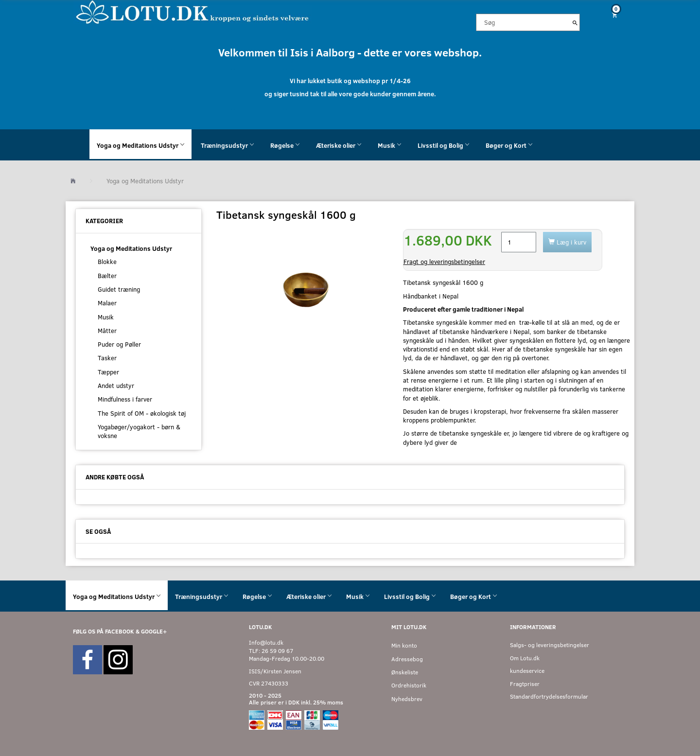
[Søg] (575, 22)
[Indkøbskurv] (611, 15)
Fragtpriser (525, 684)
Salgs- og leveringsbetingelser (550, 645)
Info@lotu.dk (266, 642)
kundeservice (527, 671)
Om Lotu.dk (525, 658)
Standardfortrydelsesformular (549, 696)
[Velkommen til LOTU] (193, 11)
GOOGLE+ (154, 631)
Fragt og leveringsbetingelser (444, 262)
